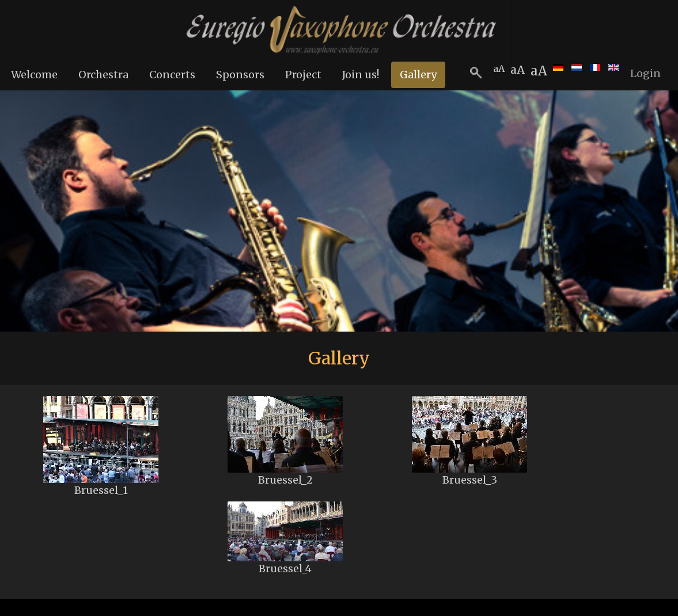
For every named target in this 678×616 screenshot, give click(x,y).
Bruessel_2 (285, 480)
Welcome (34, 75)
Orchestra (103, 75)
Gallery (418, 75)
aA (539, 71)
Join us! (361, 75)
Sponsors (240, 75)
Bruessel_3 (470, 480)
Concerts (172, 75)
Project (303, 75)
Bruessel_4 (285, 569)
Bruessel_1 (101, 490)
